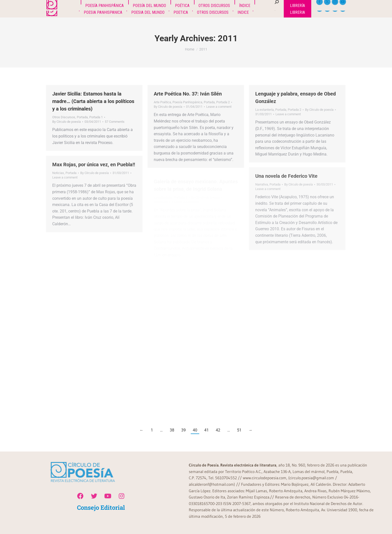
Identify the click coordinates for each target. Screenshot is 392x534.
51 (239, 430)
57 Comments (115, 122)
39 (183, 430)
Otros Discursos (64, 117)
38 (172, 430)
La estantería (264, 110)
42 (218, 430)
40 (195, 430)
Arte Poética (162, 102)
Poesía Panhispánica (187, 102)
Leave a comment (219, 107)
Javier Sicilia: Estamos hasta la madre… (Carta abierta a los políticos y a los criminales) (93, 101)
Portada (82, 117)
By (66, 122)
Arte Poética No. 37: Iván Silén (188, 94)
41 (206, 430)
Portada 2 (223, 102)
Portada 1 (96, 117)
